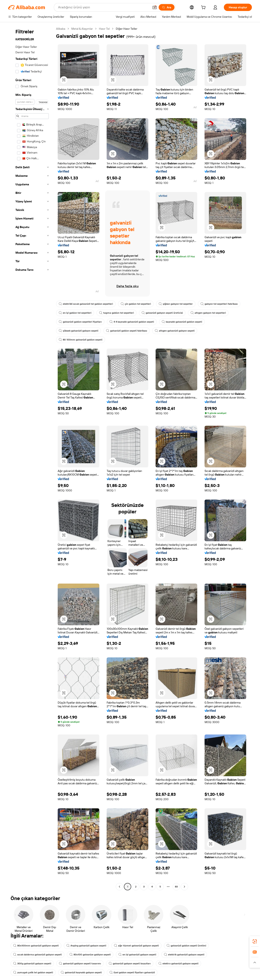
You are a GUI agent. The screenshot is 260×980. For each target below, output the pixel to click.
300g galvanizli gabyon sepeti (32, 964)
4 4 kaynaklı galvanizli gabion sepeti (132, 322)
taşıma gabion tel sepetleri (116, 313)
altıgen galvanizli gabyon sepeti (175, 331)
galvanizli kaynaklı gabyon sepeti (81, 972)
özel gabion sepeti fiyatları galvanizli (132, 972)
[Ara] (167, 7)
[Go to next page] (184, 887)
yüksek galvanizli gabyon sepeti (79, 331)
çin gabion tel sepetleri (136, 304)
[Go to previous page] (119, 887)
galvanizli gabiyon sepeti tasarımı (80, 964)
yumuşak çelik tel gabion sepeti (33, 972)
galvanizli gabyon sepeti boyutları (130, 964)
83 (176, 887)
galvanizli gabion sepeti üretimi (186, 946)
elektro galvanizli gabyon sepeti (178, 964)
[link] (255, 941)
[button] (155, 7)
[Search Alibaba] (103, 7)
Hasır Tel (104, 29)
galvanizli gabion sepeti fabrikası (127, 331)
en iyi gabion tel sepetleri (75, 313)
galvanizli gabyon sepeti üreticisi (162, 313)
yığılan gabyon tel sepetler (176, 304)
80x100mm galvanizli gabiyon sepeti (36, 946)
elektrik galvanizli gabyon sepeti (184, 955)
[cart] (204, 8)
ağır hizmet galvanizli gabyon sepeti (136, 946)
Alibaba (61, 29)
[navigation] (31, 458)
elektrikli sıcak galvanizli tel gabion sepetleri (86, 304)
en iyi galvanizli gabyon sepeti (137, 955)
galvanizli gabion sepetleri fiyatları (80, 322)
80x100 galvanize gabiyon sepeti (90, 955)
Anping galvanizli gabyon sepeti (86, 946)
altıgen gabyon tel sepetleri (208, 313)
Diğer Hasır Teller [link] (127, 29)
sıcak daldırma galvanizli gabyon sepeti (37, 955)
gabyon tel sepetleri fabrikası (219, 304)
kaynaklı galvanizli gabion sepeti (182, 322)
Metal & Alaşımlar (82, 29)
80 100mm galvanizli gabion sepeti (81, 340)
